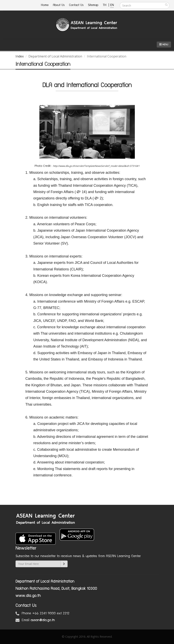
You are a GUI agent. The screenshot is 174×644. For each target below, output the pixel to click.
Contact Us (76, 5)
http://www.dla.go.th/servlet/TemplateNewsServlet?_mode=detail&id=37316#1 (96, 166)
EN (112, 5)
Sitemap (93, 5)
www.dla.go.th (28, 596)
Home (45, 5)
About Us (59, 5)
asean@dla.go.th (43, 620)
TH (105, 5)
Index (20, 56)
